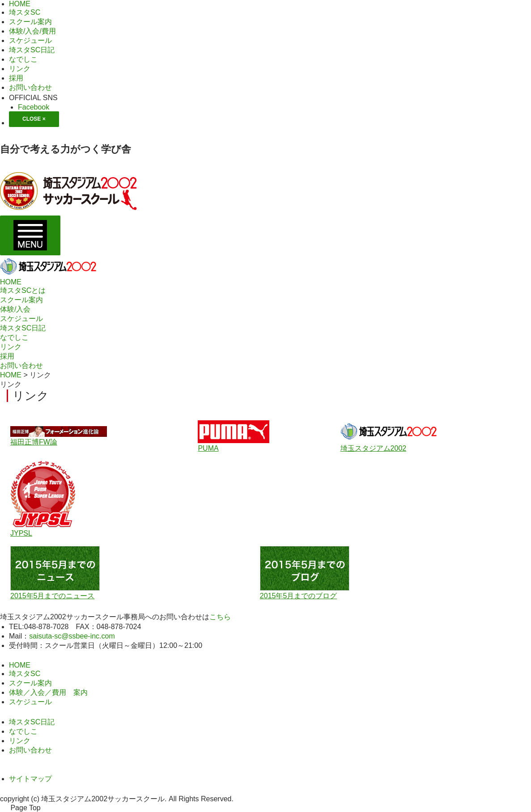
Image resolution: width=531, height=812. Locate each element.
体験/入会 (15, 309)
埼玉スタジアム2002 (374, 448)
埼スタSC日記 (23, 328)
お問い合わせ (21, 366)
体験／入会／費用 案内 (48, 692)
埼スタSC (25, 674)
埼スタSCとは (23, 290)
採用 (7, 356)
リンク (11, 347)
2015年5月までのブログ (299, 596)
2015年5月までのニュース (53, 596)
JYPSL (21, 533)
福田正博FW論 (34, 442)
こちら (220, 617)
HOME (11, 282)
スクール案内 (21, 300)
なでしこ (14, 337)
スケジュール (21, 319)
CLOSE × (34, 119)
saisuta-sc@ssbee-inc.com (72, 636)
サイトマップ (30, 779)
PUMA (208, 448)
